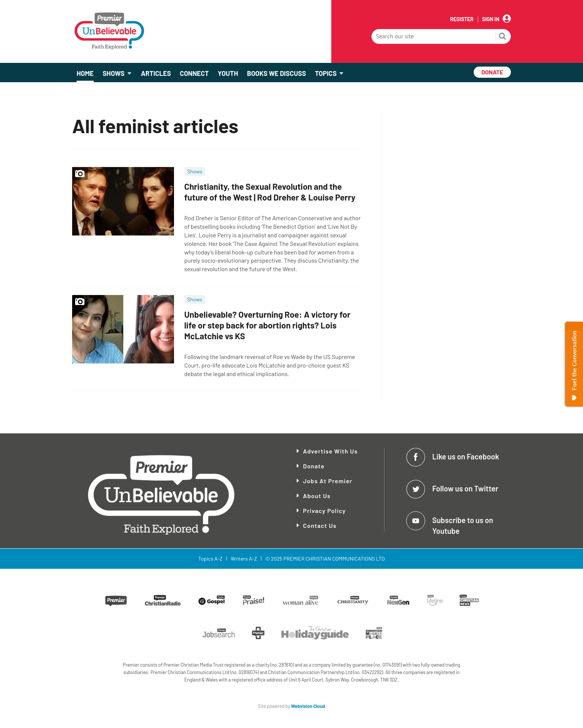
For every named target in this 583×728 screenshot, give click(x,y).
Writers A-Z (244, 559)
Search (503, 37)
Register (462, 19)
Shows (195, 171)
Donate (314, 466)
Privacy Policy (324, 511)
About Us (317, 496)
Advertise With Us (330, 451)
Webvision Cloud (308, 706)
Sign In (491, 19)
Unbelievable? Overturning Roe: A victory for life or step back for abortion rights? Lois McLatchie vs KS (268, 325)
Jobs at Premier (328, 481)
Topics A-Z (210, 559)
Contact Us (320, 525)
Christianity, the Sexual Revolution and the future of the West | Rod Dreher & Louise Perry (270, 192)
